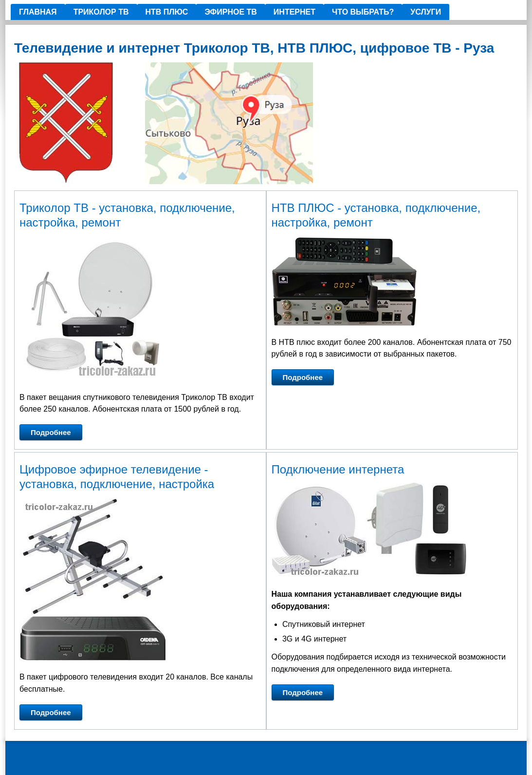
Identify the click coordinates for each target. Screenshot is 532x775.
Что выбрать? (363, 12)
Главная (38, 12)
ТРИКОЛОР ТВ (101, 12)
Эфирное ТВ (230, 12)
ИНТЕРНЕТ (294, 12)
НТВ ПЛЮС (167, 12)
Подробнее (51, 432)
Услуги (426, 12)
